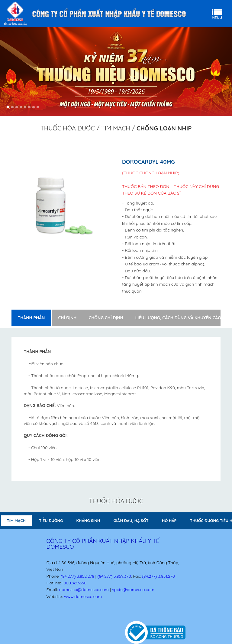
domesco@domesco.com (84, 590)
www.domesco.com (83, 596)
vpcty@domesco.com (133, 590)
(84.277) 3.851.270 (158, 576)
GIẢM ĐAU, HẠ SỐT (131, 521)
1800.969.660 (74, 583)
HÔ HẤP (169, 521)
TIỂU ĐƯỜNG (51, 521)
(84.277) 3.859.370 (114, 576)
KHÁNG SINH (88, 521)
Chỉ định (68, 318)
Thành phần (31, 318)
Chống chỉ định (106, 318)
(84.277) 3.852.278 (77, 576)
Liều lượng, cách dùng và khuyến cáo (178, 318)
